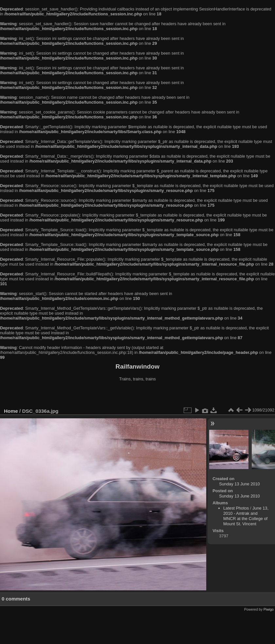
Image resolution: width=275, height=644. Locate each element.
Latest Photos (236, 508)
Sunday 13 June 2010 (239, 484)
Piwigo (269, 609)
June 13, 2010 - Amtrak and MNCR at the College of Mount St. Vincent (246, 516)
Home (11, 411)
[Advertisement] (137, 395)
